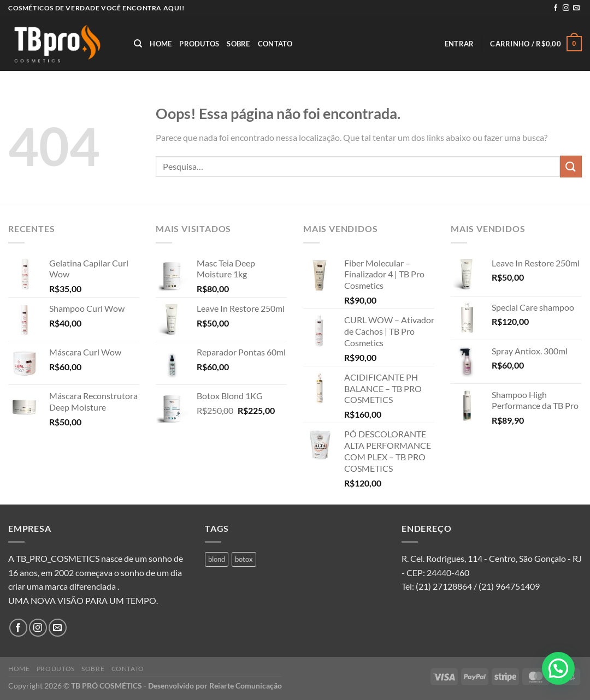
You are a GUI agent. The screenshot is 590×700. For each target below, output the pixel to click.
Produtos (199, 44)
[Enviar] (571, 166)
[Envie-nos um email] (576, 8)
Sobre (238, 44)
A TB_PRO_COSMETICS (54, 558)
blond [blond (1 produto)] (217, 559)
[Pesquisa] (138, 44)
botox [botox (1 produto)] (244, 559)
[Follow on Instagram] (566, 8)
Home (161, 44)
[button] (558, 668)
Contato (275, 44)
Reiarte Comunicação (246, 686)
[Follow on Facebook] (556, 8)
